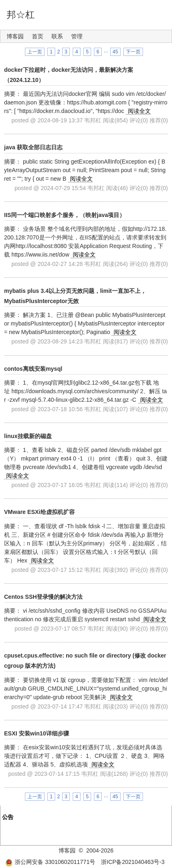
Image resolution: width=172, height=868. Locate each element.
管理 (77, 36)
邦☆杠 (21, 15)
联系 (57, 36)
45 (115, 52)
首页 (38, 36)
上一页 (35, 52)
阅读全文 (139, 111)
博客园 (15, 36)
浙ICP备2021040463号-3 (133, 862)
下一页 (133, 52)
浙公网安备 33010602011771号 (50, 862)
